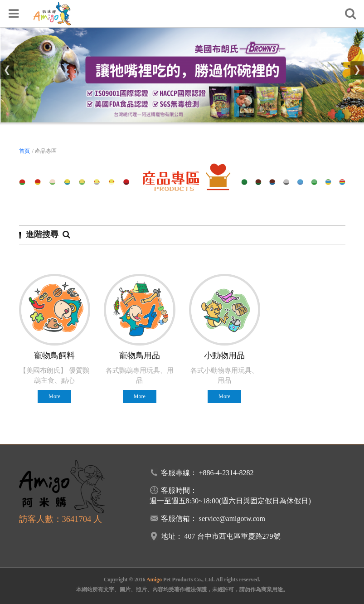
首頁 (24, 151)
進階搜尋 (48, 234)
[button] (7, 70)
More (54, 396)
